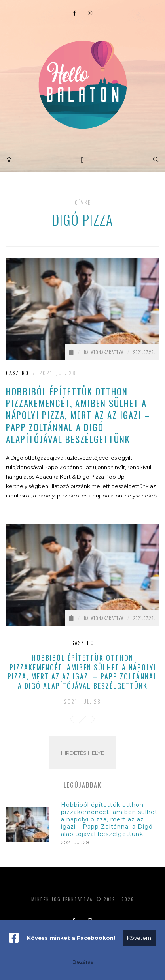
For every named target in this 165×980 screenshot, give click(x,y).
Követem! (140, 938)
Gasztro (17, 373)
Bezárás (83, 962)
